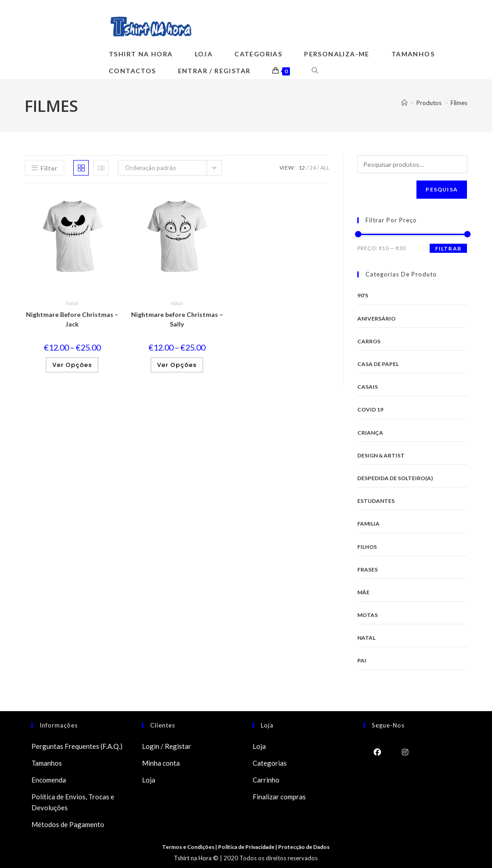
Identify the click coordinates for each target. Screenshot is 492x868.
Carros (369, 341)
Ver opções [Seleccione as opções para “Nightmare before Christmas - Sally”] (177, 365)
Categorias (270, 763)
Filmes (459, 103)
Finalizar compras (279, 797)
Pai (362, 660)
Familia (368, 524)
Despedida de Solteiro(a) (395, 478)
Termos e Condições (188, 847)
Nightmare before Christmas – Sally (177, 319)
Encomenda (49, 780)
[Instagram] (405, 751)
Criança (370, 433)
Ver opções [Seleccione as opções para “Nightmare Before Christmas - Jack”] (72, 365)
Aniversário (376, 319)
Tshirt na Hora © (196, 858)
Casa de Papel (378, 364)
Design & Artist (381, 455)
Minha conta (161, 763)
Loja (149, 780)
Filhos (367, 547)
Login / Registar (167, 746)
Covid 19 (370, 409)
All (325, 168)
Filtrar (448, 248)
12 (302, 168)
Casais (368, 387)
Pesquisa (442, 189)
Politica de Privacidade (247, 847)
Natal (72, 303)
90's (363, 295)
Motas (368, 615)
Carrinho (266, 780)
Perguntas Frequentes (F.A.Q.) (77, 746)
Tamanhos (47, 763)
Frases (368, 569)
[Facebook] (378, 751)
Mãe (363, 592)
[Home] (404, 103)
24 (313, 168)
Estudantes (376, 501)
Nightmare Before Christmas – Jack (72, 319)
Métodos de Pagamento (68, 824)
